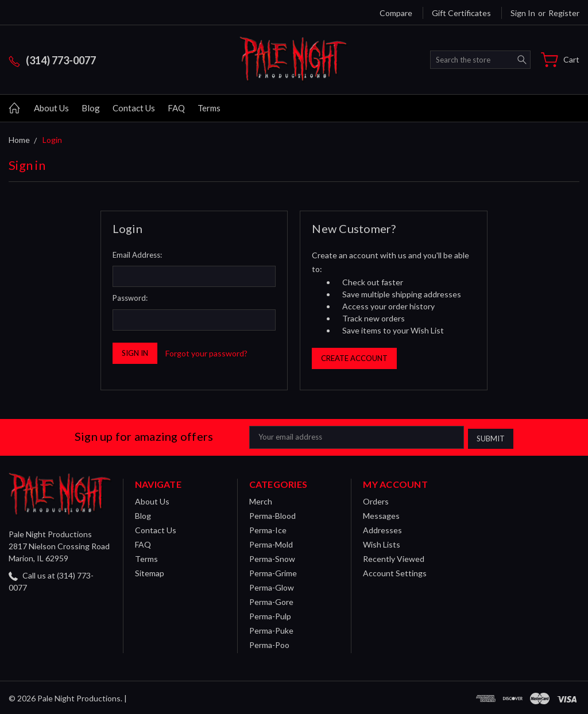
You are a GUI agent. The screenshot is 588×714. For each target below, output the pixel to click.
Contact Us (134, 108)
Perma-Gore (271, 600)
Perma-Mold (271, 543)
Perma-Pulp (270, 614)
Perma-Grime (273, 571)
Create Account (354, 358)
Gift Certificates (461, 13)
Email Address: (137, 255)
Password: (130, 298)
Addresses (382, 528)
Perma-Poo (269, 643)
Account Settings (395, 571)
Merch (261, 500)
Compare (396, 13)
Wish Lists (382, 543)
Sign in (523, 13)
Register (564, 13)
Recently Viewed (394, 557)
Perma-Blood (272, 514)
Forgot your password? (206, 353)
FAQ (176, 108)
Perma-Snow (272, 557)
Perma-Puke (271, 629)
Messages (381, 514)
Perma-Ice (268, 528)
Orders (376, 500)
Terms (209, 108)
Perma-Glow (272, 586)
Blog (91, 108)
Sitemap (150, 571)
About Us (51, 108)
